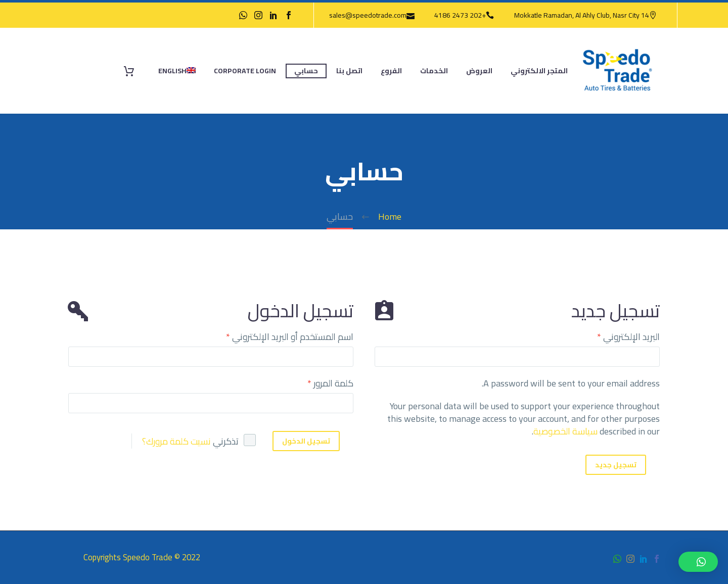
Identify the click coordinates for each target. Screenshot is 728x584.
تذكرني (226, 441)
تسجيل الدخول (306, 441)
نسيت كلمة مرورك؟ (176, 441)
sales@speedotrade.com (368, 15)
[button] (698, 562)
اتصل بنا (349, 71)
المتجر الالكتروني (539, 71)
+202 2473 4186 (460, 15)
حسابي (306, 71)
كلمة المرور (330, 383)
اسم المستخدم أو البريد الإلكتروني (290, 337)
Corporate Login (245, 71)
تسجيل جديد (616, 465)
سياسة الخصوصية (565, 431)
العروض (479, 71)
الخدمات (434, 71)
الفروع (391, 71)
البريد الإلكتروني (628, 337)
